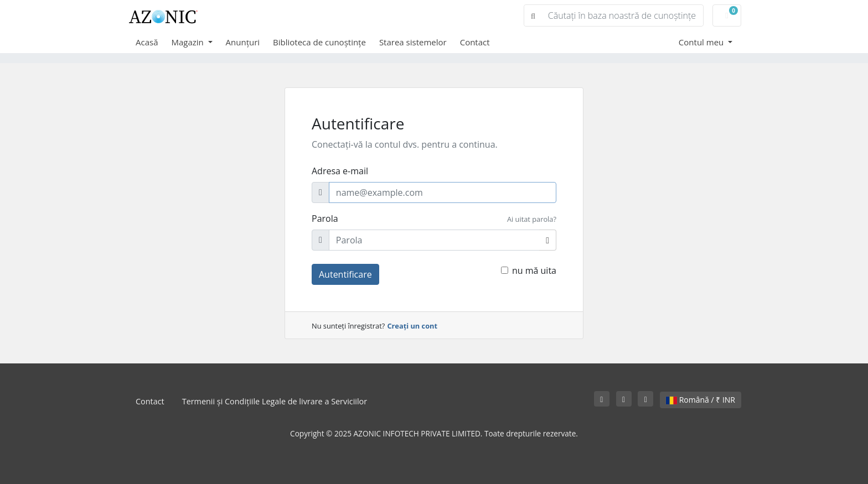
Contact (475, 42)
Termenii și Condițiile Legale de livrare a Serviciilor (275, 401)
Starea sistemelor (413, 42)
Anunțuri (243, 42)
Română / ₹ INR (701, 400)
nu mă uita (534, 270)
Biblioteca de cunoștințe (319, 42)
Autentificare (345, 274)
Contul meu (702, 42)
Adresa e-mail (340, 171)
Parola (325, 218)
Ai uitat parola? (532, 219)
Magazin (189, 42)
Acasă (147, 42)
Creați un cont (412, 326)
